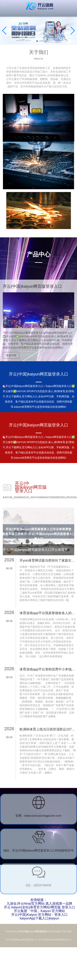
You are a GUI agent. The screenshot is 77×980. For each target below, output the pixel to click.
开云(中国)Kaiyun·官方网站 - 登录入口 (39, 915)
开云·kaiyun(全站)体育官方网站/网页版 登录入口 (39, 907)
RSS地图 (56, 931)
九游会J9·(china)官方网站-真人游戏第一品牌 (39, 904)
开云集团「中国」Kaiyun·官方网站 (39, 911)
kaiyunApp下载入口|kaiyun (39, 918)
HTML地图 (66, 931)
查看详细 (11, 355)
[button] (73, 31)
